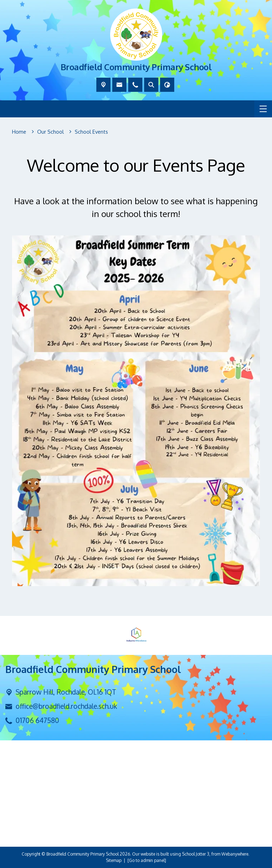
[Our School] (50, 132)
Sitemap (114, 860)
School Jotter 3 (196, 854)
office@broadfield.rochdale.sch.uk (66, 706)
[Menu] (263, 109)
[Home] (19, 132)
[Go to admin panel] (147, 860)
